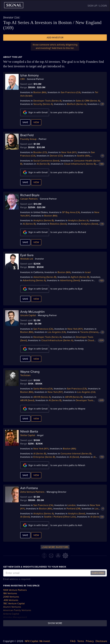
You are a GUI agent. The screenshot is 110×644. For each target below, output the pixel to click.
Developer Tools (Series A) (47, 101)
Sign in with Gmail (35, 112)
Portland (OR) (73, 509)
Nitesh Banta (29, 432)
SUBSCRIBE (98, 573)
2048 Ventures (11, 597)
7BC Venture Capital (14, 603)
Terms (81, 641)
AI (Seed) (74, 457)
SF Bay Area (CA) (71, 212)
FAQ (73, 641)
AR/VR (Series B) (74, 397)
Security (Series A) (43, 104)
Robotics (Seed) (58, 224)
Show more (55, 623)
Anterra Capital (11, 614)
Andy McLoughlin (32, 312)
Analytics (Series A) (78, 220)
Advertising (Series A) (34, 280)
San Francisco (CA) (71, 92)
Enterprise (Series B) (44, 457)
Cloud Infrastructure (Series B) (80, 164)
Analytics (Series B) (44, 220)
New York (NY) (69, 152)
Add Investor (55, 38)
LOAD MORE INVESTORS (55, 547)
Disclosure (101, 641)
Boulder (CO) (40, 152)
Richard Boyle (30, 195)
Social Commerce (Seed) (46, 161)
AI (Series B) (43, 164)
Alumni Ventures (12, 607)
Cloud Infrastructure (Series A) (57, 340)
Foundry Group (28, 139)
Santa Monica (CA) (43, 389)
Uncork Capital (28, 315)
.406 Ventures (11, 600)
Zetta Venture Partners (32, 492)
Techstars (25, 375)
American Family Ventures (17, 610)
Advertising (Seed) (70, 280)
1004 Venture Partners (15, 590)
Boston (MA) (40, 92)
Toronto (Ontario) (89, 332)
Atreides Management (15, 617)
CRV (23, 79)
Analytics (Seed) (90, 224)
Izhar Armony (29, 75)
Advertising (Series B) (45, 277)
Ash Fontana (29, 488)
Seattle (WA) (83, 156)
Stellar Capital (28, 435)
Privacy (90, 641)
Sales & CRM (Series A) (88, 101)
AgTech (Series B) (80, 277)
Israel (88, 272)
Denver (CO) (56, 156)
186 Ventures (10, 593)
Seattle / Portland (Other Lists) (60, 517)
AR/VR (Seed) (27, 400)
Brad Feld (27, 135)
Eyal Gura (27, 255)
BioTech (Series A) (77, 104)
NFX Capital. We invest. (38, 641)
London (72, 505)
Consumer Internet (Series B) (76, 454)
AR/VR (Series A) (42, 397)
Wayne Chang (30, 372)
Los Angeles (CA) (57, 332)
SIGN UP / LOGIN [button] (97, 6)
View (36, 122)
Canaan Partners (29, 199)
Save (25, 122)
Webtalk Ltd (27, 259)
